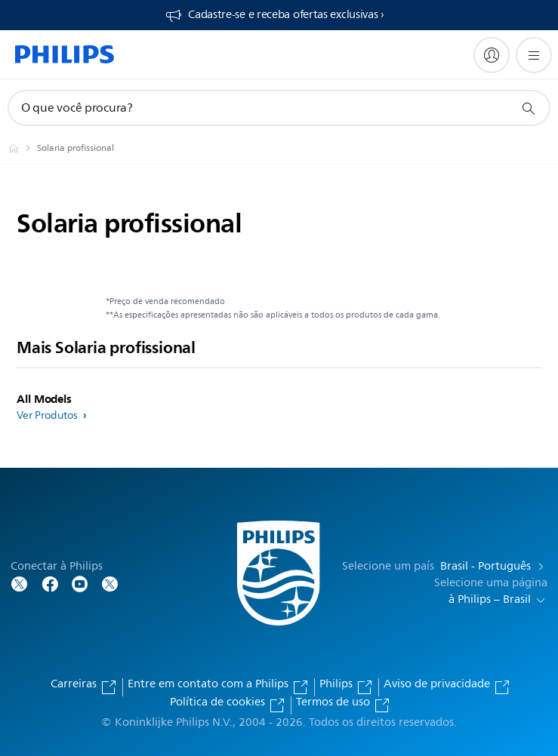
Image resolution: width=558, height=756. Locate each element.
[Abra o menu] (534, 55)
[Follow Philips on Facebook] (50, 583)
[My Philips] (492, 55)
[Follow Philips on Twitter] (20, 583)
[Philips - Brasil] (23, 148)
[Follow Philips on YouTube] (80, 583)
